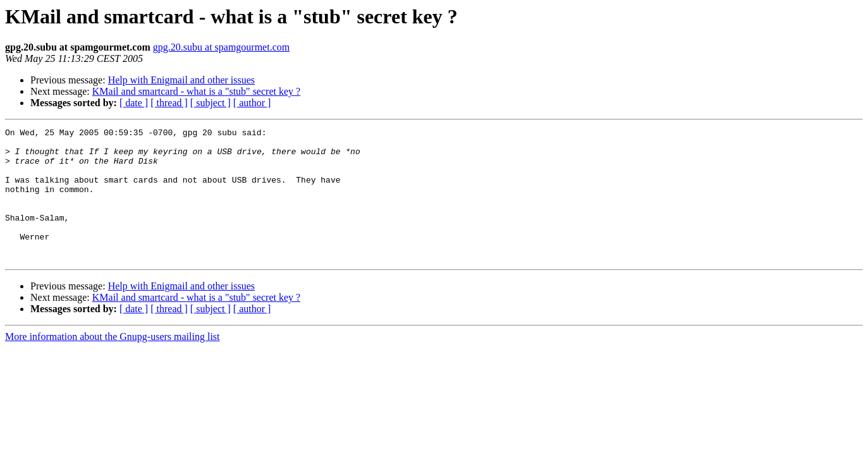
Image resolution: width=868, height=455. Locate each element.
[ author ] (252, 103)
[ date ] (134, 103)
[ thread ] (169, 103)
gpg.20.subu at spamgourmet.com (221, 47)
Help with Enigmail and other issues (181, 80)
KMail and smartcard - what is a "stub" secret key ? (196, 91)
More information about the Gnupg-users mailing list (113, 363)
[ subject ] (211, 103)
